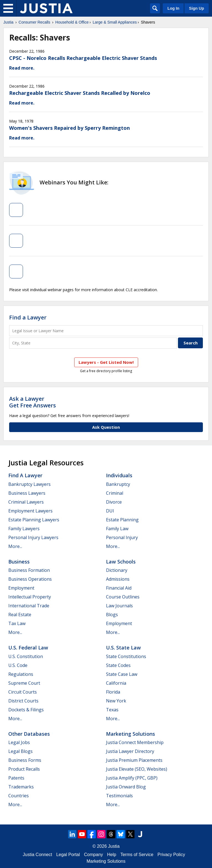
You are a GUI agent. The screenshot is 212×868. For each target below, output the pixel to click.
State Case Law (122, 674)
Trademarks (21, 787)
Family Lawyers (24, 529)
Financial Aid (119, 588)
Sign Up (197, 8)
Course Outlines (123, 597)
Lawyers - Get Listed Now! (106, 362)
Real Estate (20, 615)
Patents (16, 778)
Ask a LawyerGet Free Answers (33, 402)
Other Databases (29, 734)
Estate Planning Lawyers (34, 520)
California (116, 683)
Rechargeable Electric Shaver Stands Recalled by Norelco (80, 93)
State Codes (118, 665)
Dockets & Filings (26, 710)
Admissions (118, 579)
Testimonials (119, 796)
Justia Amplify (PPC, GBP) (132, 778)
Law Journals (119, 606)
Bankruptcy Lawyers (29, 484)
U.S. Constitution (26, 656)
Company (94, 855)
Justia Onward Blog (126, 787)
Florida (113, 692)
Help (112, 855)
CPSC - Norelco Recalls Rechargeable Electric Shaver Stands (83, 58)
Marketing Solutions (130, 734)
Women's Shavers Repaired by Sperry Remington (69, 128)
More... (15, 546)
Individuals (119, 475)
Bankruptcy (118, 484)
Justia (8, 22)
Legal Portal (68, 855)
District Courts (23, 701)
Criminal (115, 493)
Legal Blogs (20, 751)
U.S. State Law (123, 648)
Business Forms (25, 760)
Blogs (112, 615)
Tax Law (17, 623)
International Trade (29, 606)
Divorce (114, 502)
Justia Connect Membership (135, 742)
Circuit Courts (23, 692)
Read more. (22, 68)
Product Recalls (24, 769)
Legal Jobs (19, 742)
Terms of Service (137, 855)
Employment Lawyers (30, 511)
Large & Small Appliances (115, 22)
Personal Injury (122, 537)
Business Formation (29, 570)
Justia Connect (37, 855)
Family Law (117, 529)
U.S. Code (18, 665)
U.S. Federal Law (28, 648)
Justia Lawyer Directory (130, 751)
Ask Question (106, 427)
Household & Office (72, 22)
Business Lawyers (27, 493)
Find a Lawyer (28, 317)
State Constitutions (126, 656)
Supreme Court (24, 683)
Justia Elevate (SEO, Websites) (137, 769)
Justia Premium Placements (134, 760)
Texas (112, 710)
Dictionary (117, 570)
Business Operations (30, 579)
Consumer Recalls (34, 22)
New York (116, 701)
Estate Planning (122, 520)
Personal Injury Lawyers (33, 537)
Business (19, 562)
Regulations (21, 674)
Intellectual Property (30, 597)
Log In (173, 8)
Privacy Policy (171, 855)
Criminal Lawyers (26, 502)
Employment (21, 588)
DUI (110, 511)
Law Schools (121, 562)
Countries (19, 796)
